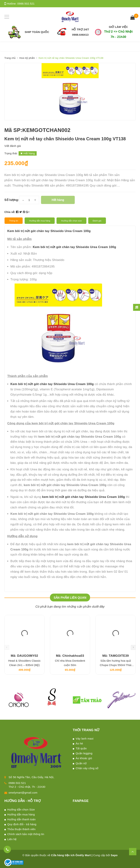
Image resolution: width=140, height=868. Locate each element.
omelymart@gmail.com (23, 793)
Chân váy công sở (87, 768)
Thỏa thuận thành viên (21, 829)
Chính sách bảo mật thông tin (26, 834)
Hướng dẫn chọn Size (21, 809)
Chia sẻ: (10, 212)
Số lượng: (12, 200)
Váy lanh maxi (84, 739)
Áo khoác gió (84, 758)
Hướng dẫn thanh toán (21, 819)
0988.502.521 (26, 4)
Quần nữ (81, 763)
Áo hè (79, 743)
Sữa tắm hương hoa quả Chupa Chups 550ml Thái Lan (116, 665)
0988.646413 (80, 35)
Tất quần (81, 748)
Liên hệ (12, 839)
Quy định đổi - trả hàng (22, 824)
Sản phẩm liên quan (70, 598)
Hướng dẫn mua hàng (21, 814)
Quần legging (84, 753)
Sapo (114, 855)
